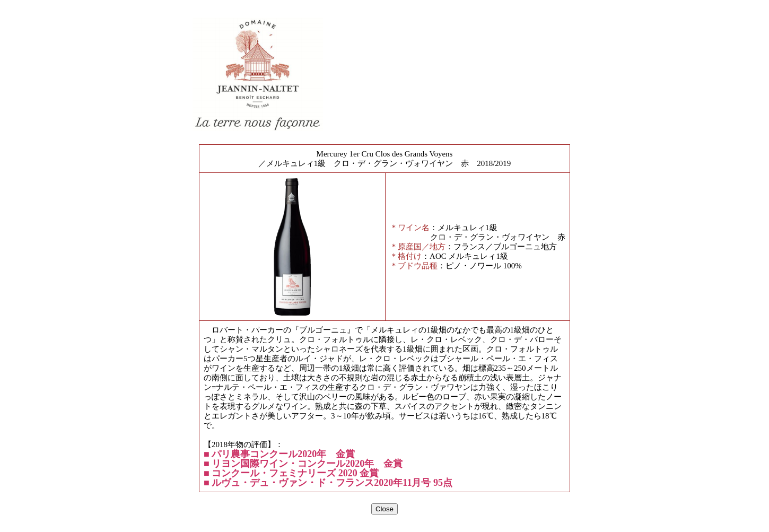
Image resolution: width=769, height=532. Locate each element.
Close (384, 509)
